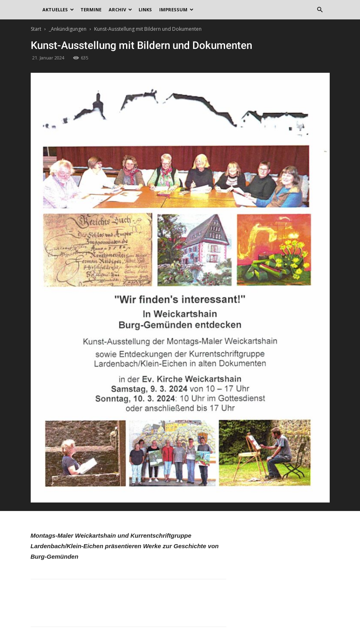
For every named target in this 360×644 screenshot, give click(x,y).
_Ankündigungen (68, 29)
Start (36, 29)
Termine (91, 10)
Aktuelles (58, 10)
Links (145, 10)
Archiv (120, 10)
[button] (320, 10)
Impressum (176, 10)
